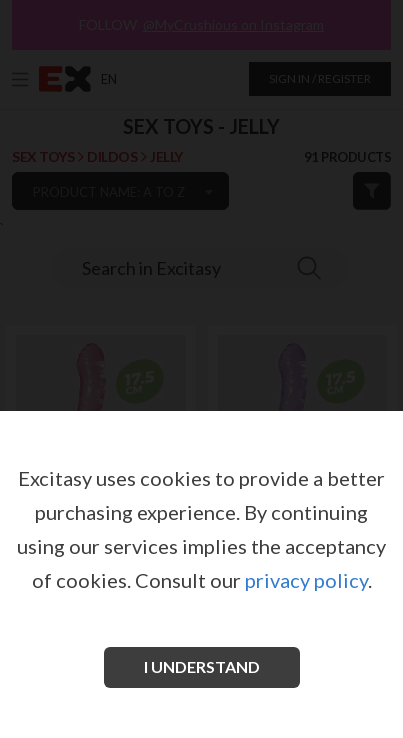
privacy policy (306, 580)
